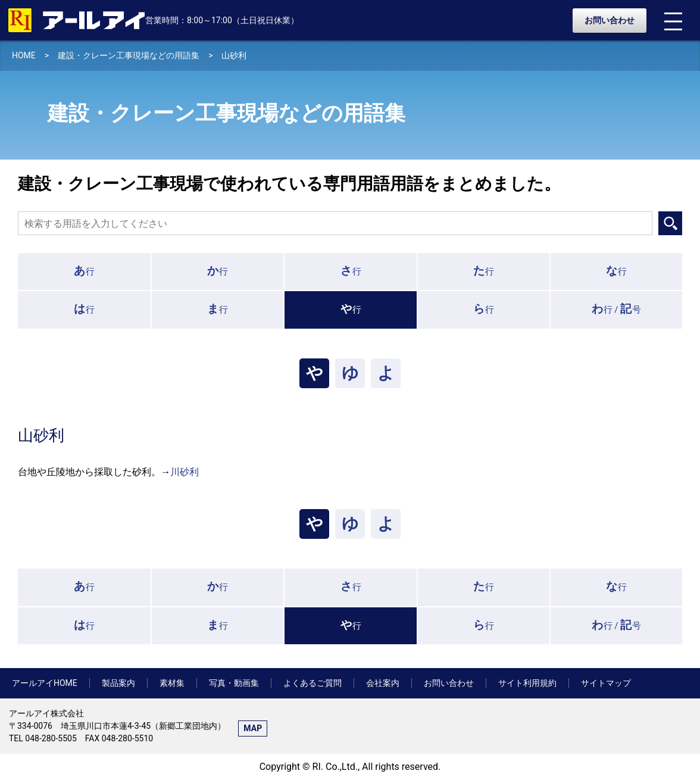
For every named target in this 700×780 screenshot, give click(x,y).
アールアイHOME (45, 683)
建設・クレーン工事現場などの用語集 (129, 55)
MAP (253, 728)
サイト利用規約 (527, 683)
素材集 (172, 683)
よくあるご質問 (312, 683)
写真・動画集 (234, 683)
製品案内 (118, 683)
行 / (617, 309)
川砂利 (185, 472)
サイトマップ (606, 683)
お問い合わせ (610, 20)
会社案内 (383, 683)
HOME (24, 55)
